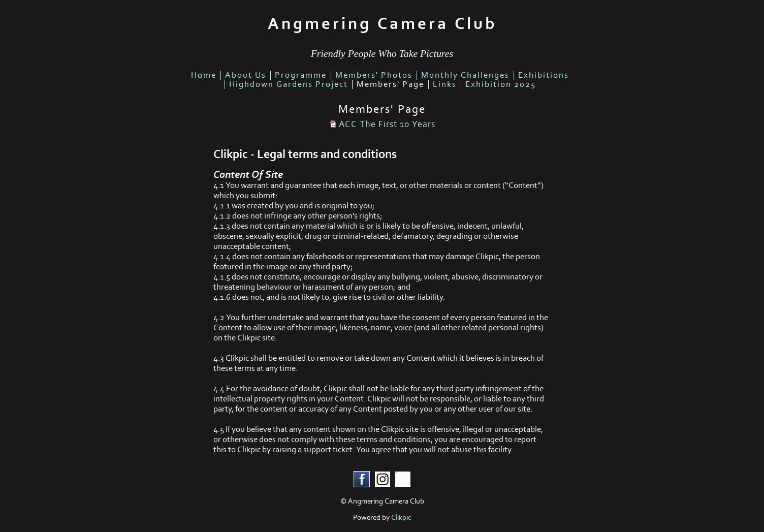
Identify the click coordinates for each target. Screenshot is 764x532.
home (204, 75)
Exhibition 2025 (501, 84)
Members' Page (390, 84)
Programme (301, 75)
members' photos (374, 75)
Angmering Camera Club (382, 24)
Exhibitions (544, 75)
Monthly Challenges (465, 75)
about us (246, 75)
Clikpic (401, 518)
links (445, 84)
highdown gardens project (289, 84)
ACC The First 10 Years (387, 124)
